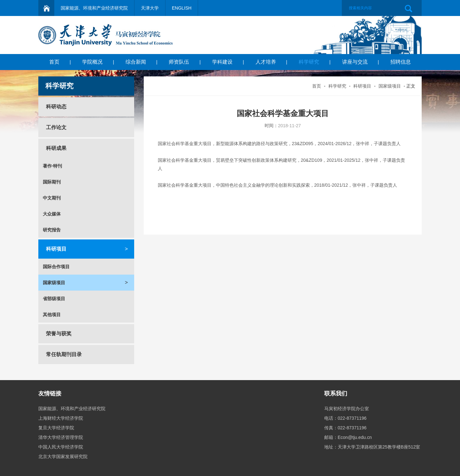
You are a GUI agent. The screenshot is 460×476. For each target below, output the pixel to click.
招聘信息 (401, 62)
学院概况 (92, 62)
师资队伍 (179, 62)
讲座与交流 (355, 62)
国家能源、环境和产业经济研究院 (94, 8)
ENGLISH (182, 8)
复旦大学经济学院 (56, 428)
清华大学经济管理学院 (61, 437)
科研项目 (362, 86)
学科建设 (222, 62)
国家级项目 (390, 86)
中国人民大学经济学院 (61, 447)
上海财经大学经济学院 (61, 418)
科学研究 (309, 62)
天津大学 (150, 8)
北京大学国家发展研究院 (63, 456)
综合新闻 (136, 62)
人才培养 (266, 62)
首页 (54, 62)
